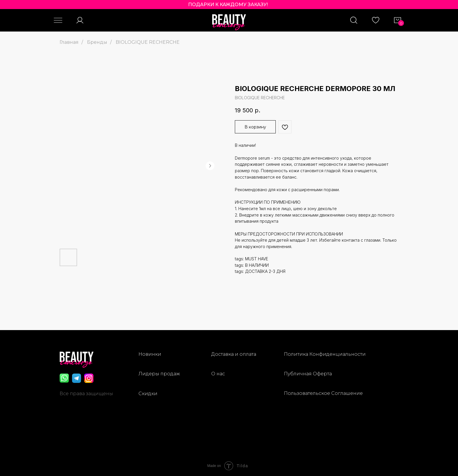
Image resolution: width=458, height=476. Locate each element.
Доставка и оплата (234, 354)
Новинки (150, 354)
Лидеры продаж (159, 374)
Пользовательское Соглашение (323, 393)
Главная (69, 42)
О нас (218, 374)
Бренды (97, 42)
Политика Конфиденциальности (325, 354)
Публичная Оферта (308, 374)
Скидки (148, 394)
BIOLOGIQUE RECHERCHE (148, 42)
